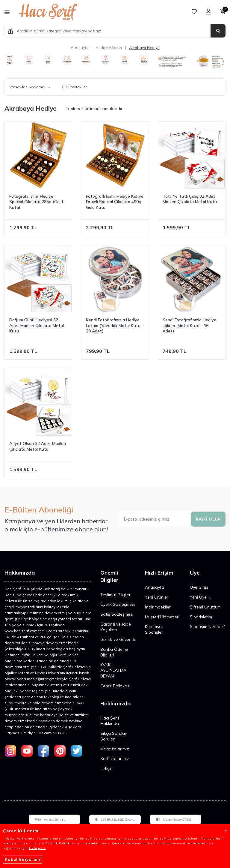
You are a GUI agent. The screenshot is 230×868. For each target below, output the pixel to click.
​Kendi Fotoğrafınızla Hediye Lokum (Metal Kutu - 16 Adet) (189, 326)
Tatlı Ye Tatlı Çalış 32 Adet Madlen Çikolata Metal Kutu (190, 199)
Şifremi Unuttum (205, 607)
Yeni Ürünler (157, 597)
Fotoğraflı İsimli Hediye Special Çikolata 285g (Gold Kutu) (36, 202)
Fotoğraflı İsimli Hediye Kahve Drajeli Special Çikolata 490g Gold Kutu (115, 202)
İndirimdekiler (158, 607)
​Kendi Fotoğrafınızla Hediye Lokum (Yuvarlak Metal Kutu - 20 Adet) (115, 326)
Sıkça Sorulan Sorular (114, 736)
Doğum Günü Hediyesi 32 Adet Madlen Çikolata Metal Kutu (37, 326)
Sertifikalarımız (115, 758)
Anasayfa (80, 47)
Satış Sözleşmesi (117, 614)
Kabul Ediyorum (22, 859)
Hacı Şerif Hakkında (110, 721)
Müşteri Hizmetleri (162, 617)
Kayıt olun (208, 519)
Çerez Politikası (115, 686)
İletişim (107, 768)
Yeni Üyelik (200, 597)
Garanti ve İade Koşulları (116, 627)
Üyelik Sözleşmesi (118, 604)
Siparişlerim (201, 617)
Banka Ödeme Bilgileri (114, 652)
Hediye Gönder (109, 48)
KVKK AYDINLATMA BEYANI (113, 671)
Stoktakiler (75, 87)
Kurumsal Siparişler (154, 629)
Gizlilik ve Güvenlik (118, 639)
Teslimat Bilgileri (116, 595)
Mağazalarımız (115, 749)
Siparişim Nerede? (207, 626)
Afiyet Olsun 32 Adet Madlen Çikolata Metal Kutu (38, 446)
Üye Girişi (199, 587)
